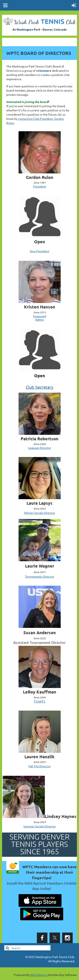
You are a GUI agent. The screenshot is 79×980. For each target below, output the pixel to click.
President (40, 186)
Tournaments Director (39, 576)
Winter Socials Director (40, 513)
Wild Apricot (39, 975)
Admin (39, 319)
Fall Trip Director (39, 766)
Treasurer (39, 316)
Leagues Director (40, 448)
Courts (40, 701)
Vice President (39, 251)
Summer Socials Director (40, 826)
